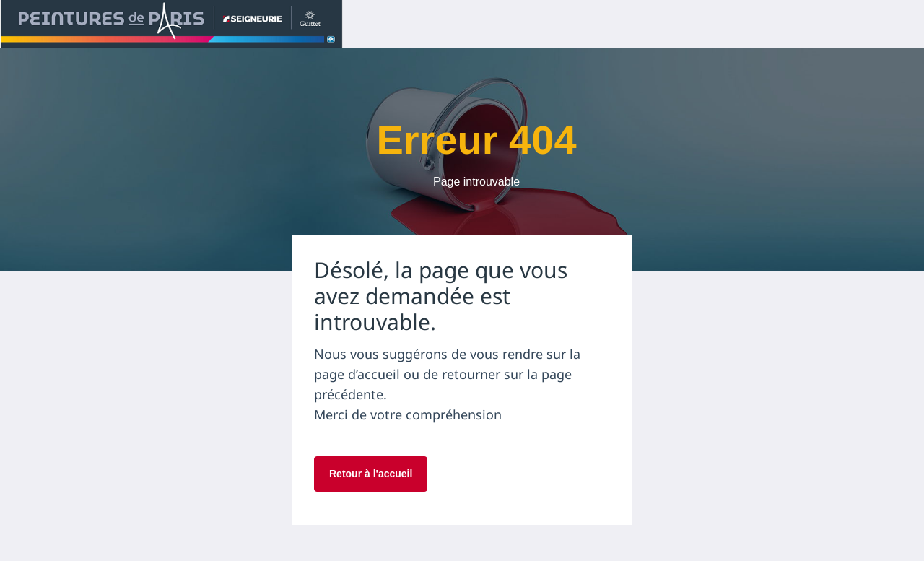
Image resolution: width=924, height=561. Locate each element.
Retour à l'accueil (371, 474)
